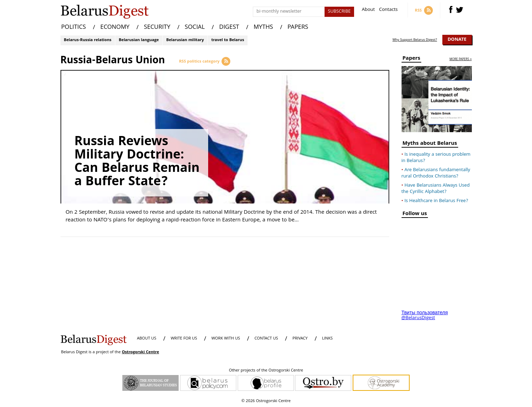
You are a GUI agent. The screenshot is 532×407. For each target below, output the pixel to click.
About (368, 10)
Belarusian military (185, 40)
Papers (412, 59)
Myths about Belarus (430, 144)
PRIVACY (300, 339)
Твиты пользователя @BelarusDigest (425, 316)
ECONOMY (115, 28)
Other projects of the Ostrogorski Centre (266, 371)
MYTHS (263, 28)
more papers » (460, 60)
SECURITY (157, 28)
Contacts (388, 10)
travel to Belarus (228, 40)
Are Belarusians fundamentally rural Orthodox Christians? (436, 173)
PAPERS (298, 28)
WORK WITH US (226, 339)
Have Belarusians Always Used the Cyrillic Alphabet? (436, 189)
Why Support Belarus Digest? (415, 40)
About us (147, 339)
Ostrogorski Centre (140, 352)
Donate (457, 40)
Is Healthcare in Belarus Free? (436, 201)
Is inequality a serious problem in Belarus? (436, 158)
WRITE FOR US (184, 339)
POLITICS (73, 28)
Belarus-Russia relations (88, 40)
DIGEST (229, 28)
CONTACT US (266, 339)
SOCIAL (195, 28)
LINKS (327, 339)
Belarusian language (139, 40)
